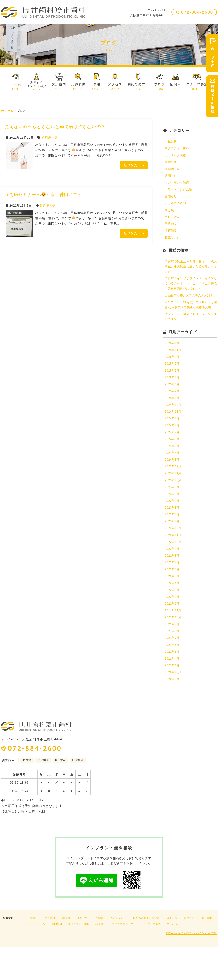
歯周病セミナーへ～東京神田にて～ (43, 195)
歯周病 (66, 951)
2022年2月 (173, 626)
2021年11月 (174, 640)
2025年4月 (173, 404)
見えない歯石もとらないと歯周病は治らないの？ (55, 127)
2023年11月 (174, 497)
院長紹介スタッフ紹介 (37, 86)
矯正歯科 (207, 951)
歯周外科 (171, 163)
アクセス (115, 87)
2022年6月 (173, 597)
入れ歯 (99, 951)
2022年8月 (173, 583)
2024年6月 (173, 461)
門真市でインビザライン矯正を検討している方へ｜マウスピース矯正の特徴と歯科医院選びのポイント (191, 289)
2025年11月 (174, 369)
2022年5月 (173, 604)
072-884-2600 (197, 12)
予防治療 (171, 227)
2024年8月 (173, 447)
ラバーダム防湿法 (150, 957)
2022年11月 (174, 562)
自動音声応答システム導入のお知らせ (191, 304)
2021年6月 (173, 676)
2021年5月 (173, 683)
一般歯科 (32, 951)
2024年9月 (173, 440)
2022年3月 (173, 619)
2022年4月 (173, 612)
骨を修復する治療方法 (146, 951)
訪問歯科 (171, 177)
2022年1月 (173, 633)
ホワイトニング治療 (179, 192)
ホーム (16, 87)
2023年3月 (173, 533)
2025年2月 (173, 411)
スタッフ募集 (197, 87)
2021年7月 (173, 669)
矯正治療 (171, 234)
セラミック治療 (176, 156)
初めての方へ (138, 87)
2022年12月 (174, 554)
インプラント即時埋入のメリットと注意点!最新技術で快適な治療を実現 (191, 319)
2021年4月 (173, 690)
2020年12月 (174, 705)
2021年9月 (173, 655)
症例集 (175, 87)
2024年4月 (173, 476)
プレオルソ (173, 957)
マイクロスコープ (123, 957)
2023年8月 (173, 512)
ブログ (159, 87)
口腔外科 (189, 951)
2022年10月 (174, 569)
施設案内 (59, 87)
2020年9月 (173, 712)
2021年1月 (173, 697)
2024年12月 (174, 426)
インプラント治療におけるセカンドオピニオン (191, 335)
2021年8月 (173, 662)
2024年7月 (173, 454)
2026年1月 (173, 361)
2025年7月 (173, 390)
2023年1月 (173, 547)
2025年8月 (173, 383)
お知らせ (171, 199)
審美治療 (172, 951)
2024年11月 (174, 433)
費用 (97, 87)
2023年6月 (173, 519)
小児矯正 (101, 957)
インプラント (118, 951)
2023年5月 (173, 526)
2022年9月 (173, 576)
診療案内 (79, 87)
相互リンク (173, 242)
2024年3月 (173, 483)
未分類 (170, 213)
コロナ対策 (173, 220)
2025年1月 (173, 419)
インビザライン (36, 957)
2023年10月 (174, 504)
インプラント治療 (178, 184)
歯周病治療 (50, 138)
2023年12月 (174, 490)
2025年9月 (173, 376)
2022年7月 (173, 590)
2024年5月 (173, 469)
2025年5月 (173, 397)
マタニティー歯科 (178, 149)
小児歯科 (171, 141)
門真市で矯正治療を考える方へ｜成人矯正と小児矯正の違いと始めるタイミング (191, 271)
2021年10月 (174, 647)
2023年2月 (173, 540)
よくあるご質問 (176, 206)
